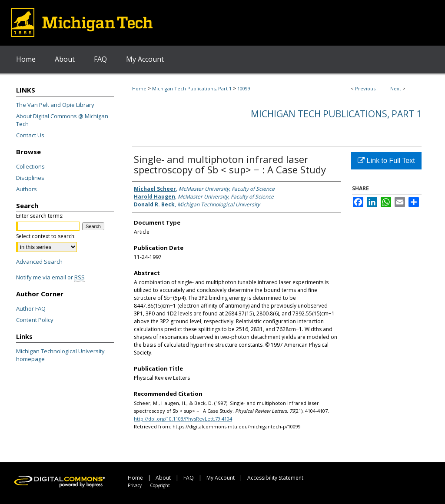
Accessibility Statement (275, 478)
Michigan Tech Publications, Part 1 (192, 88)
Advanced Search (39, 262)
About (163, 478)
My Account (221, 478)
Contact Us (30, 135)
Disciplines (30, 178)
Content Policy (35, 320)
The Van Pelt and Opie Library (55, 105)
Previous (365, 88)
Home (139, 88)
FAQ (189, 478)
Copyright (160, 485)
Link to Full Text (386, 161)
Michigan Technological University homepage (60, 355)
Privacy (135, 485)
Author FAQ (31, 308)
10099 (244, 88)
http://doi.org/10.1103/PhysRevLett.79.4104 (183, 419)
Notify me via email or (50, 277)
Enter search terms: (40, 216)
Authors (27, 189)
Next (396, 88)
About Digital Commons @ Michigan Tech (62, 120)
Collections (30, 166)
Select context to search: (46, 236)
